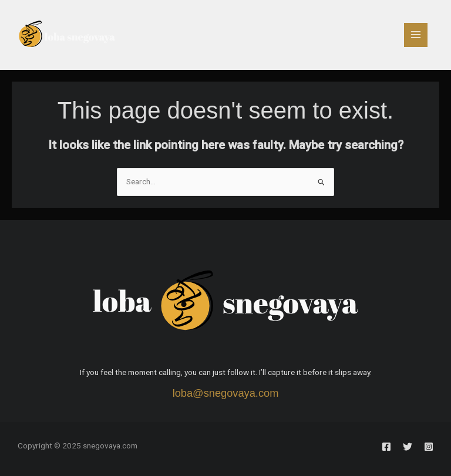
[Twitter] (408, 447)
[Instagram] (429, 447)
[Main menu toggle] (416, 35)
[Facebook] (386, 447)
